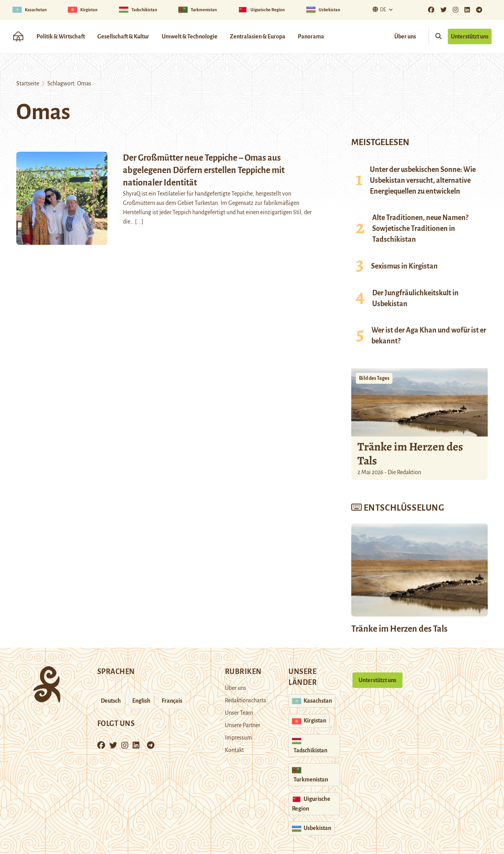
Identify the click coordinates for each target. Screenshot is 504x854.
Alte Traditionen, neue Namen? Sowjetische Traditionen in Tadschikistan (420, 229)
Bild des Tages (374, 378)
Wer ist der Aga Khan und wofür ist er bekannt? (429, 336)
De (378, 10)
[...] (139, 222)
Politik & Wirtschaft (61, 36)
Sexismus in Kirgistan (404, 266)
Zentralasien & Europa (258, 36)
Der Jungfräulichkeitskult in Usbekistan (415, 298)
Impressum (238, 738)
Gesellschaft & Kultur (123, 36)
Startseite (28, 83)
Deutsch (111, 701)
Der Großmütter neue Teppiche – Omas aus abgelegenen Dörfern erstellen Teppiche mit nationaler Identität (204, 170)
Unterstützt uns (470, 36)
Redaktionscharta (245, 700)
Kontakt (234, 750)
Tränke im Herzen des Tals (410, 454)
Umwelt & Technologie (190, 36)
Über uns (405, 36)
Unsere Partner (243, 725)
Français (172, 701)
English (141, 701)
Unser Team (239, 713)
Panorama (311, 36)
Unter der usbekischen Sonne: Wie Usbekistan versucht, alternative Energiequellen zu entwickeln (423, 180)
